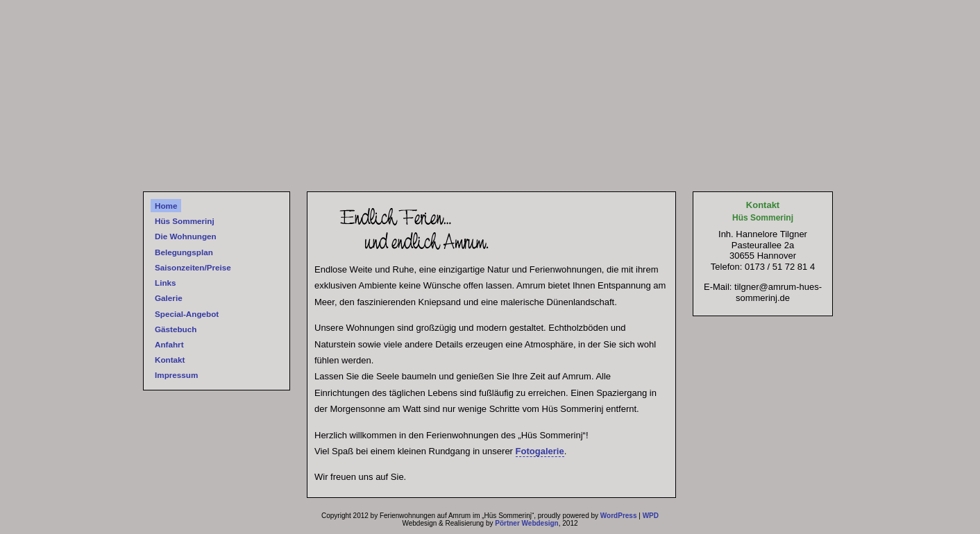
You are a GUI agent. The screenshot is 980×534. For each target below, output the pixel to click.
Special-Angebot (187, 314)
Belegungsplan (184, 252)
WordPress (619, 516)
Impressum (176, 375)
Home (166, 206)
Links (166, 283)
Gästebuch (176, 329)
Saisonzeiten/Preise (193, 267)
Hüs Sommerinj (185, 221)
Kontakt (170, 360)
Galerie (169, 298)
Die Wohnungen (186, 236)
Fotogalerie (540, 451)
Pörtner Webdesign (527, 523)
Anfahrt (169, 344)
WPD (651, 516)
